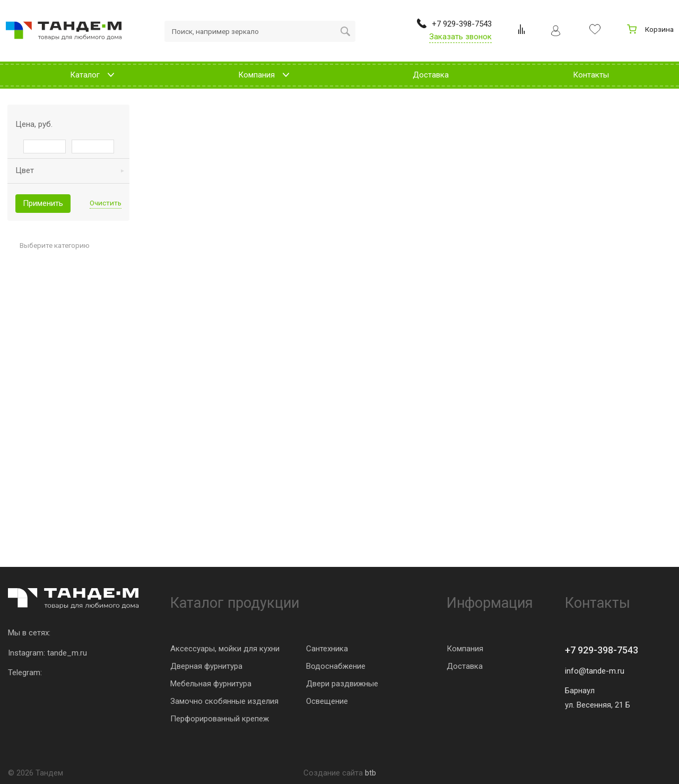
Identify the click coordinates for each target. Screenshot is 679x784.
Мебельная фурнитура (211, 684)
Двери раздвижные (342, 684)
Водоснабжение (336, 666)
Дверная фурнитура (206, 666)
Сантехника (327, 649)
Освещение (327, 701)
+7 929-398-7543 (602, 650)
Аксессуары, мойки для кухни (225, 649)
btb (371, 773)
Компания (465, 649)
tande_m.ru (67, 653)
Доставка (465, 666)
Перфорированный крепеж (220, 719)
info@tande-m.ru (595, 671)
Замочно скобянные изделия (224, 701)
